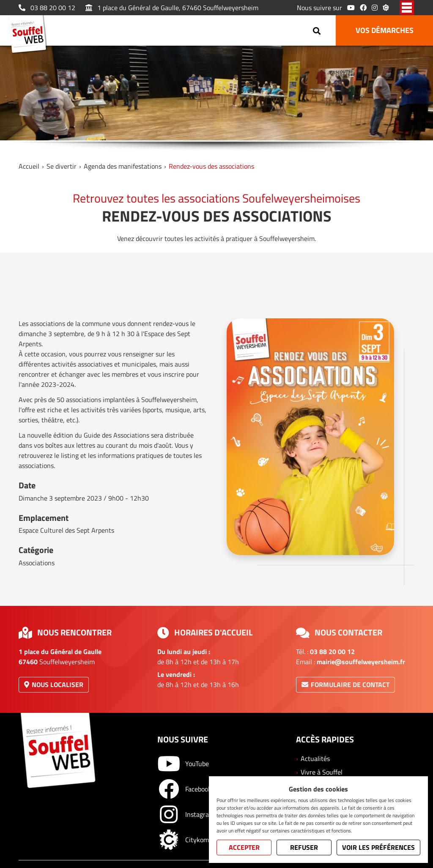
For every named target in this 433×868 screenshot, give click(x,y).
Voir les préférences (378, 847)
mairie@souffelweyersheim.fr (361, 662)
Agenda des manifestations (123, 166)
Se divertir (62, 166)
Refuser (304, 847)
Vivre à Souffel (322, 772)
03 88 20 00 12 (47, 8)
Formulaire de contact (345, 685)
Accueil (29, 166)
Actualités (315, 758)
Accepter (244, 847)
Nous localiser (54, 685)
